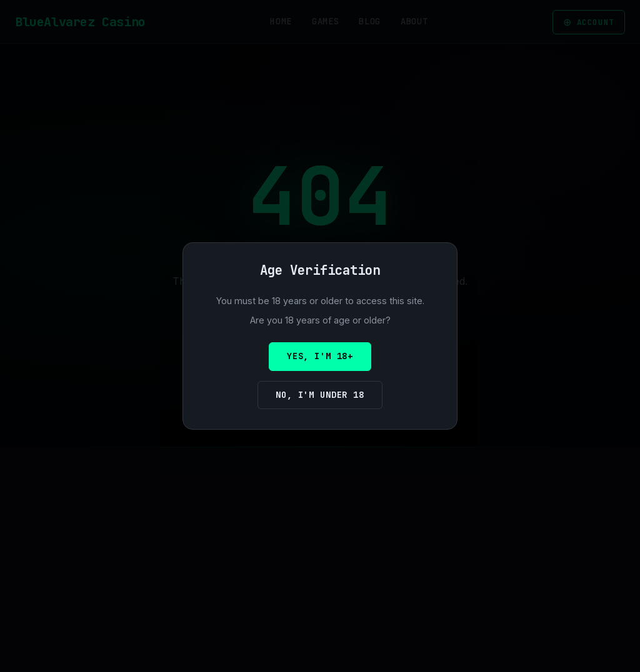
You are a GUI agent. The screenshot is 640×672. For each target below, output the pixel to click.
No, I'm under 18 (320, 395)
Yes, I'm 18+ (320, 356)
